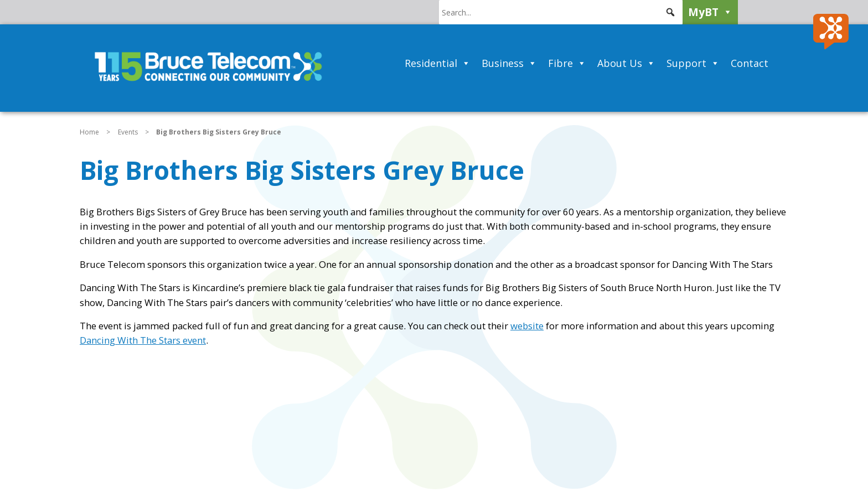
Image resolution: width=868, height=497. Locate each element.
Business (509, 63)
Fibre (567, 63)
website (527, 326)
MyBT (710, 12)
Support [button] (693, 63)
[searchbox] (561, 12)
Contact (750, 63)
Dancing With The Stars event (143, 340)
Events (128, 132)
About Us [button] (626, 63)
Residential (438, 63)
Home (89, 132)
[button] (670, 12)
